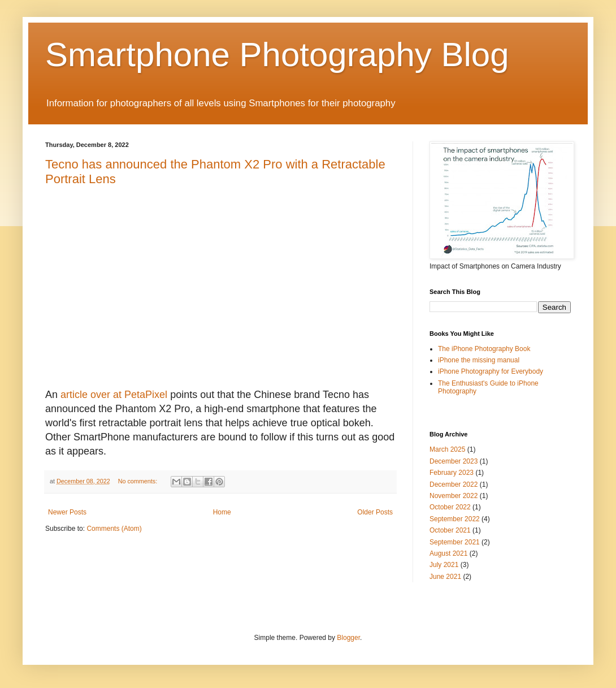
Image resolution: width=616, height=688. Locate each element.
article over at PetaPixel (114, 395)
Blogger (348, 638)
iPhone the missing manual (479, 360)
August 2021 (448, 553)
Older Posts (375, 512)
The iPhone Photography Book (484, 349)
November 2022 (454, 496)
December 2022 (454, 484)
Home (222, 512)
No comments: (139, 481)
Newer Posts (67, 512)
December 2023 (454, 461)
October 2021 (450, 530)
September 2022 (455, 519)
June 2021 (445, 577)
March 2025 (447, 449)
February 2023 (452, 473)
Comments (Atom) (114, 529)
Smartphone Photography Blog (277, 55)
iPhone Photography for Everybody (491, 371)
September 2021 (455, 542)
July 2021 (444, 565)
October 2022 (450, 507)
